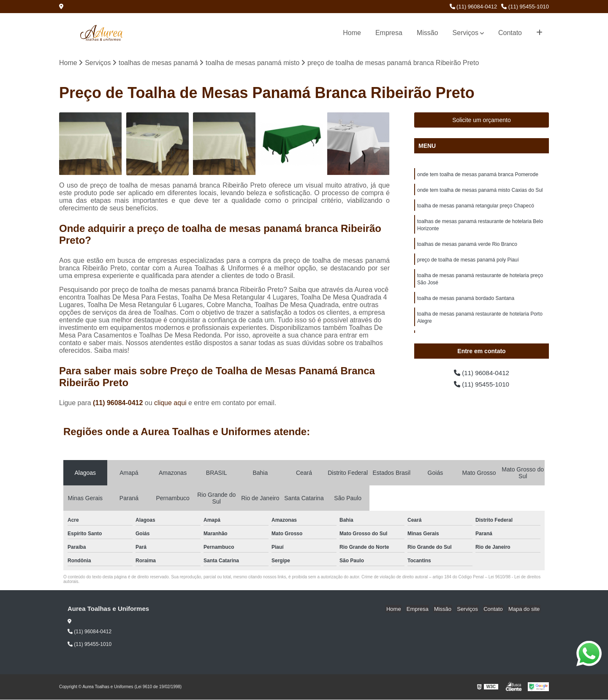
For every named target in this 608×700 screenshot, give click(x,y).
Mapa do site (524, 609)
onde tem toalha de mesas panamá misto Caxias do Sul (480, 191)
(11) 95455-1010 (525, 7)
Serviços (465, 33)
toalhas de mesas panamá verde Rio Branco (467, 247)
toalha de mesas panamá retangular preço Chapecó (476, 207)
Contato (510, 33)
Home (352, 33)
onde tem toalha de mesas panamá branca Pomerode (478, 175)
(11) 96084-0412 (474, 7)
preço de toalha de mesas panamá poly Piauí (468, 263)
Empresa (389, 33)
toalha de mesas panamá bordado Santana (466, 302)
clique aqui (170, 403)
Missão (427, 33)
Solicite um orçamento (482, 120)
